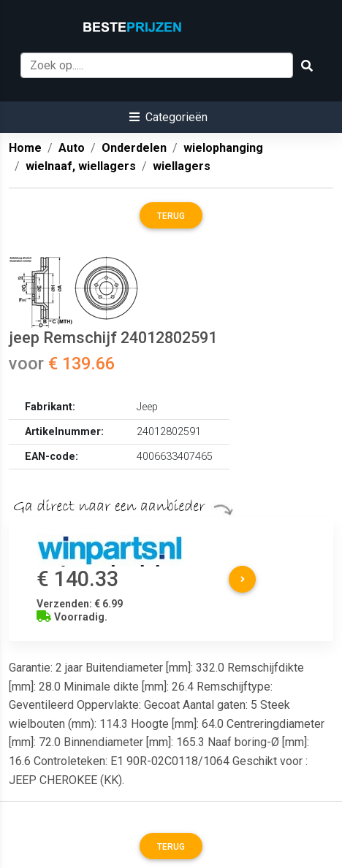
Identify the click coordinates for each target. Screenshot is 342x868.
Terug (171, 216)
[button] (168, 117)
